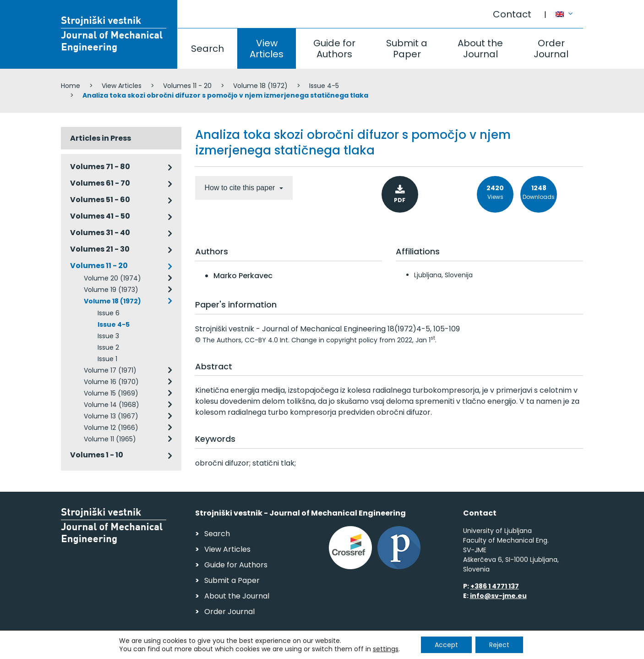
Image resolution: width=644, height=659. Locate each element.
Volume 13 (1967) (111, 416)
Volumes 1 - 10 (97, 455)
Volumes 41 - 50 (100, 216)
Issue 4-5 (324, 86)
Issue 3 (108, 336)
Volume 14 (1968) (112, 405)
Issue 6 (109, 313)
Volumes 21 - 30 (100, 249)
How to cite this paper (241, 188)
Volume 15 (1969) (111, 393)
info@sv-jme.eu (498, 596)
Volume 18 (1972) (260, 86)
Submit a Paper (407, 49)
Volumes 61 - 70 (100, 183)
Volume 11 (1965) (110, 439)
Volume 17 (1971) (110, 370)
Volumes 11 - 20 (187, 86)
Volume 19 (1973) (111, 290)
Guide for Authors (334, 49)
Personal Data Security (186, 648)
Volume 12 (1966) (111, 428)
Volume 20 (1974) (112, 278)
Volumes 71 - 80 (100, 167)
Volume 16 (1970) (111, 382)
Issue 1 (107, 359)
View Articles (267, 49)
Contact (512, 14)
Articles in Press (101, 138)
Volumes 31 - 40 (100, 233)
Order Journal (551, 49)
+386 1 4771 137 (495, 586)
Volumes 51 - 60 (100, 200)
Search (207, 49)
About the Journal (480, 49)
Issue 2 (108, 347)
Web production (530, 649)
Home (71, 86)
